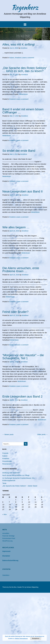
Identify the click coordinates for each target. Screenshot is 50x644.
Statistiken (6, 575)
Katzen (12, 58)
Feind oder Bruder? (15, 312)
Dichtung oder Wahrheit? (11, 473)
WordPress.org (7, 541)
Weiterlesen (23, 94)
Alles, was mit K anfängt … (21, 44)
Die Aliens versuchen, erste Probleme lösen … (21, 270)
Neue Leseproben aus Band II (23, 191)
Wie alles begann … (16, 227)
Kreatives (18, 58)
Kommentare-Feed (9, 538)
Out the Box (13, 587)
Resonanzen (7, 464)
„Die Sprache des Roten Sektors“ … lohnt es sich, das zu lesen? (25, 69)
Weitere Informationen (21, 639)
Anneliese (24, 48)
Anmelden (6, 533)
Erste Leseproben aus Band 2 (22, 396)
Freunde (5, 453)
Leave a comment (28, 58)
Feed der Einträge (8, 536)
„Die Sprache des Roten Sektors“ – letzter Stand (20, 486)
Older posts (42, 434)
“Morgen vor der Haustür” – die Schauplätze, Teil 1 (23, 357)
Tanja (4, 483)
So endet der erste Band (19, 151)
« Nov (4, 514)
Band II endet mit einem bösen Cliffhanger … (23, 111)
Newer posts (8, 434)
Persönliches (7, 461)
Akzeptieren (36, 639)
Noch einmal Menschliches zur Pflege (16, 475)
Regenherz (25, 7)
